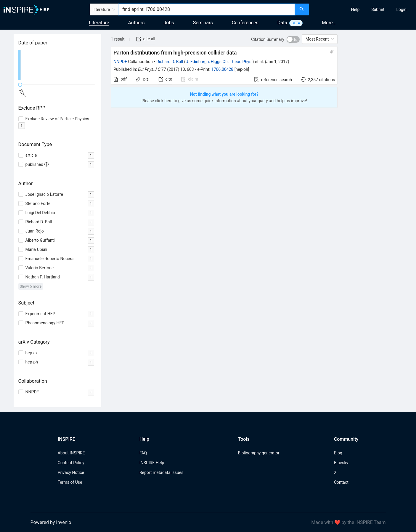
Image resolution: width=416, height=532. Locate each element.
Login (401, 9)
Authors (136, 23)
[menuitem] (355, 9)
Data (282, 23)
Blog (338, 453)
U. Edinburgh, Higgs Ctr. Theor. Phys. (219, 62)
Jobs (169, 23)
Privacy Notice (71, 472)
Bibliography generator (259, 453)
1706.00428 (223, 69)
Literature (99, 23)
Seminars (203, 23)
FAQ (143, 453)
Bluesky (341, 463)
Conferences (245, 23)
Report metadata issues (161, 472)
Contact (341, 482)
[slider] (20, 85)
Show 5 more (31, 286)
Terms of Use (70, 482)
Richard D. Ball (170, 62)
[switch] (293, 39)
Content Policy (71, 463)
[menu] (363, 9)
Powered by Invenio (51, 522)
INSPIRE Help (152, 463)
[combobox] (207, 9)
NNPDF (120, 62)
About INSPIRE (71, 453)
